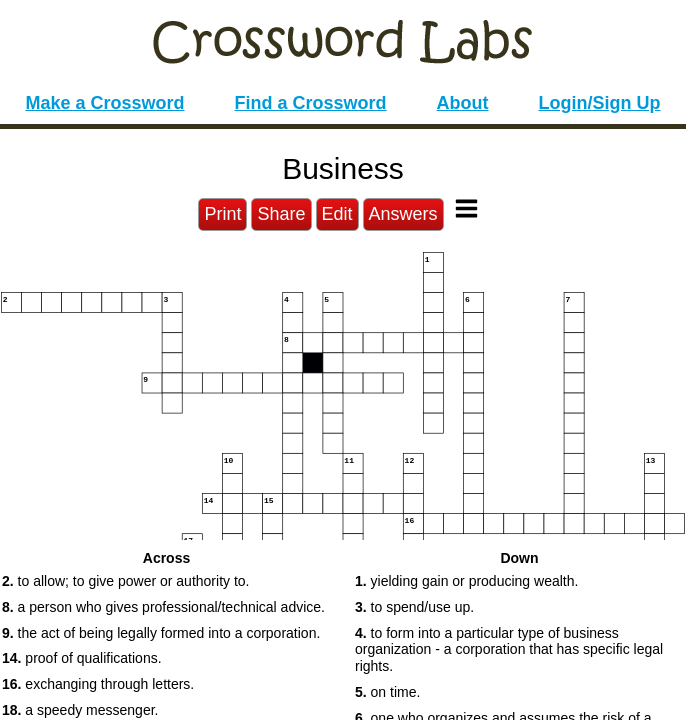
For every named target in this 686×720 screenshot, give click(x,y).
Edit (337, 214)
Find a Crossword (311, 103)
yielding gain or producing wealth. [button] (466, 581)
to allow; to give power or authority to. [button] (125, 581)
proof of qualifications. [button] (82, 658)
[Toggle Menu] (466, 208)
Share (281, 214)
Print (222, 214)
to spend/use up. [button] (414, 607)
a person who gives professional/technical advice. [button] (163, 607)
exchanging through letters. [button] (98, 684)
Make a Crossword (104, 103)
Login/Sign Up (600, 103)
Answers (403, 214)
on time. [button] (387, 692)
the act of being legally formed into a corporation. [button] (161, 633)
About (463, 103)
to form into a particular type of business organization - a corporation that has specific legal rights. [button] (509, 650)
